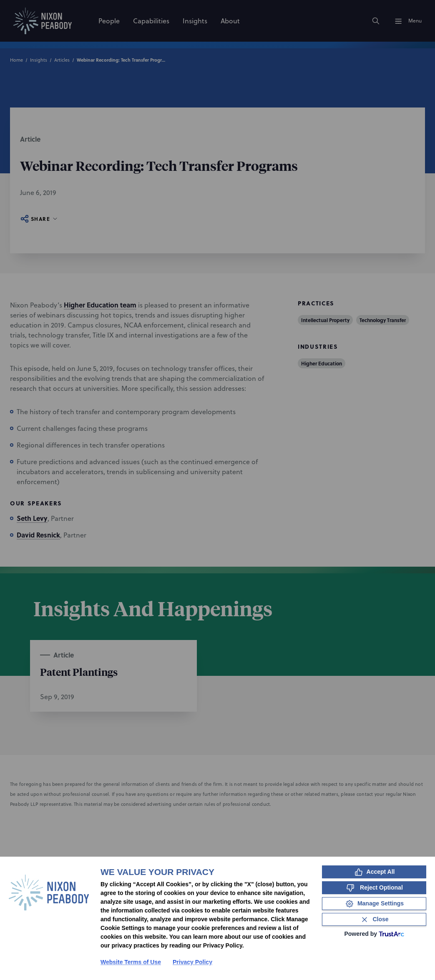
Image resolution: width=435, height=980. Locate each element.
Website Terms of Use (131, 962)
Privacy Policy (192, 962)
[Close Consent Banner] (374, 919)
